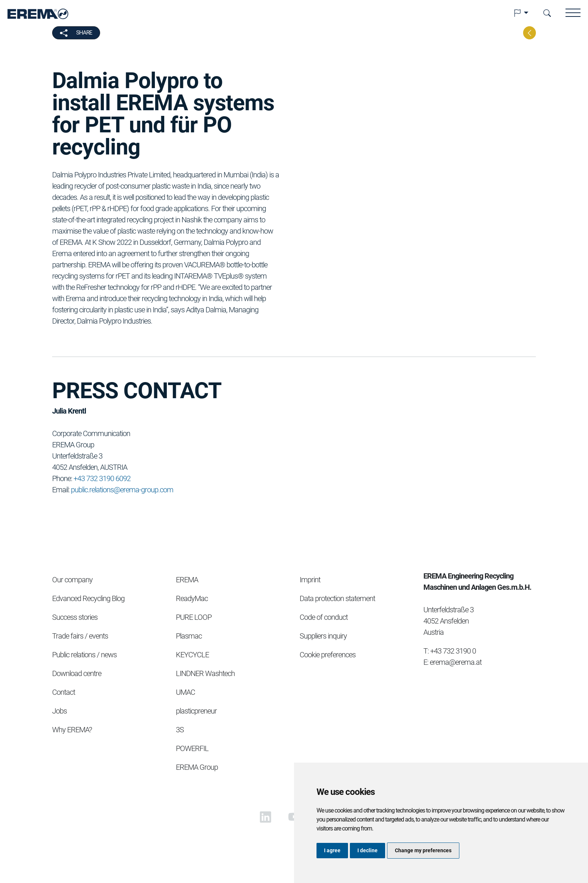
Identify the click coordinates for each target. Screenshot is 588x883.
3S (180, 730)
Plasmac (189, 636)
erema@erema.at (456, 662)
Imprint (310, 580)
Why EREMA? (72, 730)
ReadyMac (192, 598)
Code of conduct (324, 617)
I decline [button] (367, 850)
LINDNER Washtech (205, 673)
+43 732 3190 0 (453, 651)
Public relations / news (84, 655)
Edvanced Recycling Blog (88, 598)
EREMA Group (197, 767)
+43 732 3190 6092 (102, 478)
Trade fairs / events (80, 636)
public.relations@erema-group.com (122, 490)
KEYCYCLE (192, 655)
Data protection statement (337, 598)
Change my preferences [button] (423, 850)
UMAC (185, 692)
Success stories (75, 617)
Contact (64, 692)
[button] (521, 13)
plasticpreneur (196, 711)
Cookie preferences (328, 655)
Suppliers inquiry (323, 636)
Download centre (77, 673)
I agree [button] (332, 850)
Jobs (59, 711)
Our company (72, 580)
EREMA (187, 580)
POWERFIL (192, 748)
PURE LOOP (194, 617)
